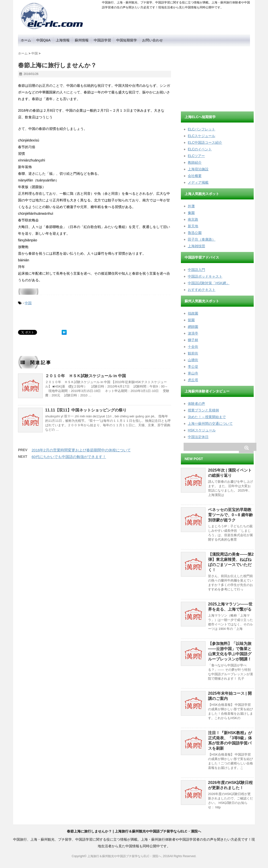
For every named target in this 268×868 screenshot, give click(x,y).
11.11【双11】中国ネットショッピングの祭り (86, 410)
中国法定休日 (198, 437)
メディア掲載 (198, 182)
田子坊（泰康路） (202, 239)
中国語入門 (196, 270)
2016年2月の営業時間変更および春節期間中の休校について (81, 450)
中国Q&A (43, 40)
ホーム (26, 40)
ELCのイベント (200, 149)
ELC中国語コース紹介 (205, 142)
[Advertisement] (218, 77)
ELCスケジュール (201, 136)
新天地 (193, 226)
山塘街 (193, 360)
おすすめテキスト (202, 290)
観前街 (193, 353)
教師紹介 (195, 162)
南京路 (193, 219)
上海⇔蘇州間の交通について (210, 424)
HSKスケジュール (202, 430)
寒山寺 (193, 373)
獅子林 (193, 340)
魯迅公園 (195, 233)
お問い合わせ (153, 40)
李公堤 (193, 367)
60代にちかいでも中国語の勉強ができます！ (69, 457)
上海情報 (63, 40)
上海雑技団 (196, 246)
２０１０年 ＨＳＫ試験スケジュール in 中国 (86, 376)
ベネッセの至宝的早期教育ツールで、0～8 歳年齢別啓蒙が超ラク (230, 515)
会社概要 (195, 176)
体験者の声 (196, 404)
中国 (28, 303)
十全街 (193, 347)
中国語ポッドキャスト (205, 276)
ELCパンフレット (201, 129)
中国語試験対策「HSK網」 (209, 283)
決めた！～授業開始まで (207, 417)
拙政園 (193, 313)
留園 (191, 320)
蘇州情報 (82, 40)
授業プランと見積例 (203, 410)
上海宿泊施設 (198, 169)
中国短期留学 (127, 40)
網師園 (193, 327)
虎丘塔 (193, 380)
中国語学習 (102, 40)
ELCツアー (196, 156)
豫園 (191, 213)
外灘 (191, 206)
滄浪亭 (193, 333)
